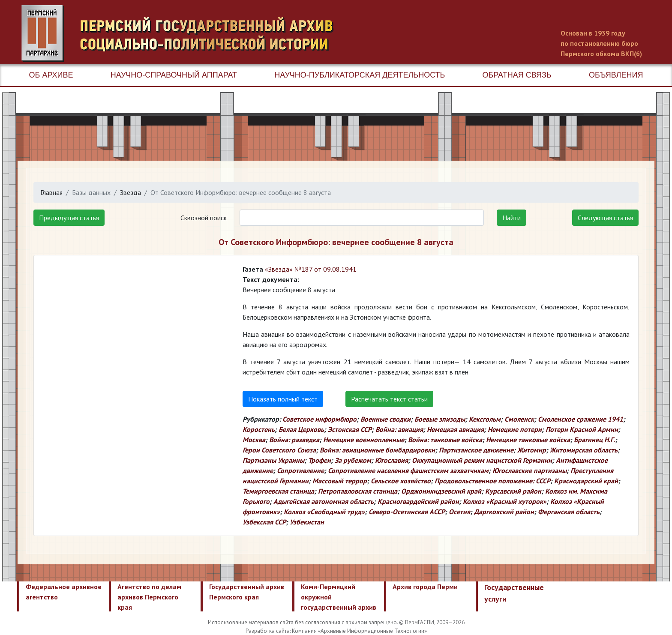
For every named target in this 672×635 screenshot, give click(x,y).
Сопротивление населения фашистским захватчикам (408, 470)
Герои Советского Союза (279, 450)
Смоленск (519, 419)
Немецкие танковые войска (528, 440)
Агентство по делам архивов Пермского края (149, 597)
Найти (511, 218)
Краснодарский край (586, 481)
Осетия (459, 512)
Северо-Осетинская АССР (407, 512)
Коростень (259, 429)
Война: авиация (399, 429)
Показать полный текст (283, 399)
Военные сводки (385, 419)
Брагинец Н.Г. (594, 440)
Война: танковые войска (445, 440)
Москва (254, 440)
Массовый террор (340, 481)
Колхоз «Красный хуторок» (505, 501)
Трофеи (319, 460)
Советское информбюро (319, 419)
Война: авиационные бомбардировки (377, 450)
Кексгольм (485, 419)
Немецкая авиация (455, 429)
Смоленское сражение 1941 (580, 419)
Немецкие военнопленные (364, 440)
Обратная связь (517, 75)
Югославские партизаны (529, 470)
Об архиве (51, 75)
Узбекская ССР (264, 522)
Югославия (391, 460)
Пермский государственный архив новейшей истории (182, 33)
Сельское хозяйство (401, 481)
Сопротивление (300, 470)
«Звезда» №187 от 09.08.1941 (311, 269)
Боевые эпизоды (440, 419)
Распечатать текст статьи (389, 399)
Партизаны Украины (273, 460)
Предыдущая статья (69, 218)
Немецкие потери (515, 429)
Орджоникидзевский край (441, 491)
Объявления (616, 75)
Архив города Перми (425, 587)
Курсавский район (513, 491)
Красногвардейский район (418, 501)
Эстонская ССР (350, 429)
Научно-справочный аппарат (174, 75)
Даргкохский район (504, 512)
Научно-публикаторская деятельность (360, 75)
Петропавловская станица (358, 491)
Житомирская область (584, 450)
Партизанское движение (476, 450)
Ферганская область (569, 512)
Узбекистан (307, 522)
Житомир (532, 450)
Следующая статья (605, 218)
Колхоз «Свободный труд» (324, 512)
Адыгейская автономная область (324, 501)
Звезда (130, 192)
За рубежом (353, 460)
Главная (51, 192)
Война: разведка (294, 440)
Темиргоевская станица (278, 491)
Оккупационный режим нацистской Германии (482, 460)
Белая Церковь (301, 429)
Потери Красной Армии (582, 429)
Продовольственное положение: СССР (492, 481)
